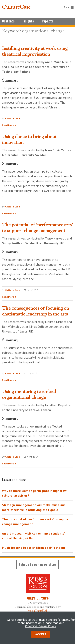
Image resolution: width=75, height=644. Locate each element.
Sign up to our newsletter (37, 565)
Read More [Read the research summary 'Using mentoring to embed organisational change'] (8, 464)
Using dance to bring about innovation (29, 140)
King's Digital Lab (38, 611)
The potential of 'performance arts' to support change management (37, 228)
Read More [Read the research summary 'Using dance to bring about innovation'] (8, 213)
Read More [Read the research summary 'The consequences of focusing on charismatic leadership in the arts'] (8, 380)
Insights (28, 21)
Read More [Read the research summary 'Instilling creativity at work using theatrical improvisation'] (8, 125)
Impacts (48, 21)
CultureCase (16, 7)
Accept (41, 634)
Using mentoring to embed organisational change (29, 395)
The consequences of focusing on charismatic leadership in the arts (35, 311)
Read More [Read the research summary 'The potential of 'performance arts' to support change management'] (8, 297)
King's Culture (37, 598)
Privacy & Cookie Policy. (41, 626)
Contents (8, 21)
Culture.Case (12, 118)
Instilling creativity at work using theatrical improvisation (35, 52)
